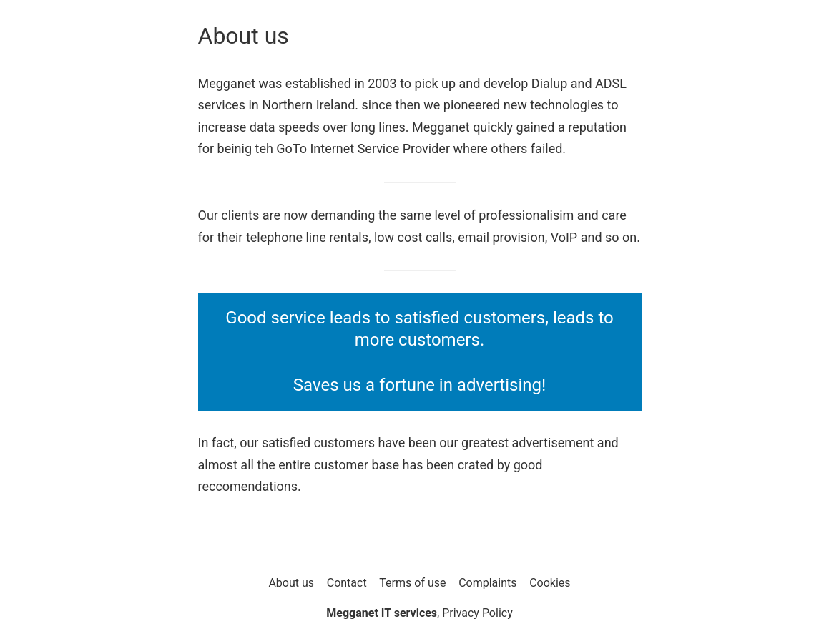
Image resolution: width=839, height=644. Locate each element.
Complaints (487, 583)
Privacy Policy (477, 613)
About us (291, 583)
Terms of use (412, 583)
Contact (347, 583)
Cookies (550, 583)
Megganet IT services (382, 613)
